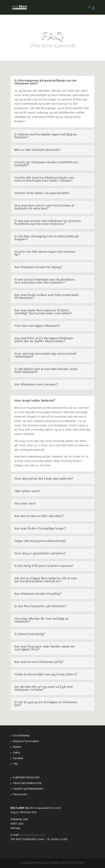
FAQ (16, 764)
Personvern (20, 795)
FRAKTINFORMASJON (27, 783)
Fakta (17, 753)
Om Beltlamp (21, 736)
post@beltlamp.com (33, 835)
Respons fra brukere (26, 741)
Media (17, 747)
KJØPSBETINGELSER (26, 778)
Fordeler (18, 758)
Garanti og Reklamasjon (28, 789)
